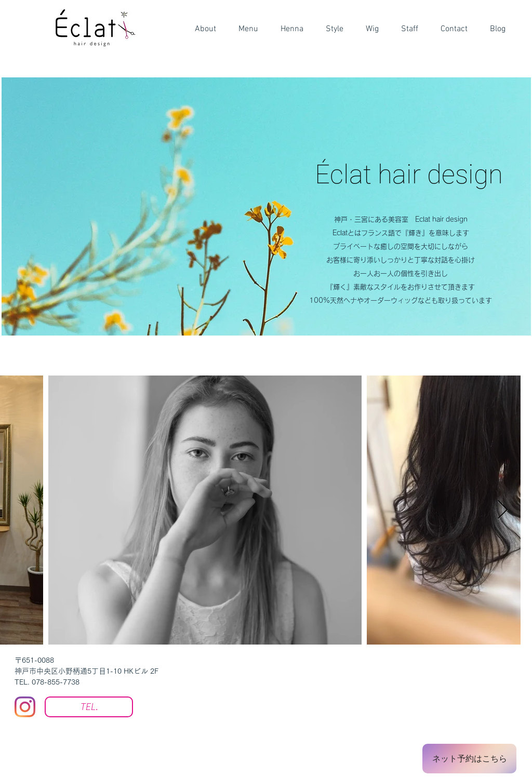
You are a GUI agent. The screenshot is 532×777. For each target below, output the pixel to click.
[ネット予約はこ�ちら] (469, 759)
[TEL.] (89, 707)
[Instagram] (25, 707)
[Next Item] (503, 510)
